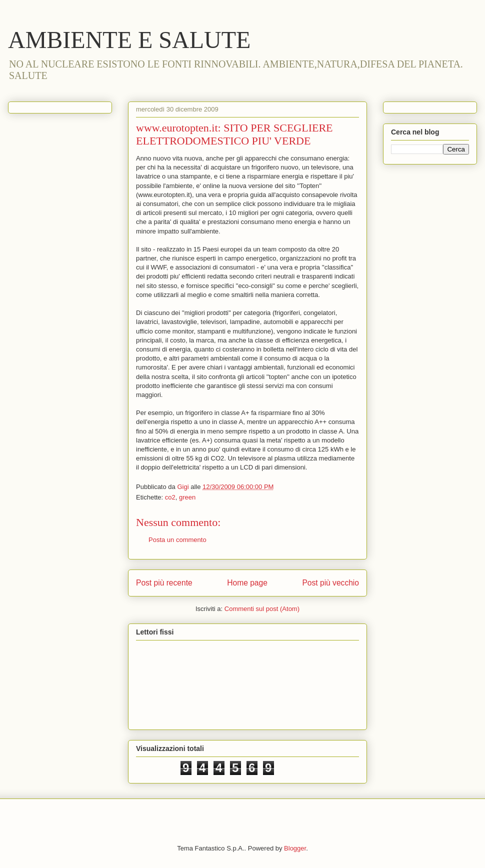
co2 (170, 497)
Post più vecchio (330, 583)
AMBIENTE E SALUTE (129, 40)
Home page (247, 583)
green (187, 497)
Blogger (295, 848)
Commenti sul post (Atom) (262, 609)
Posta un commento (177, 540)
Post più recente (164, 583)
